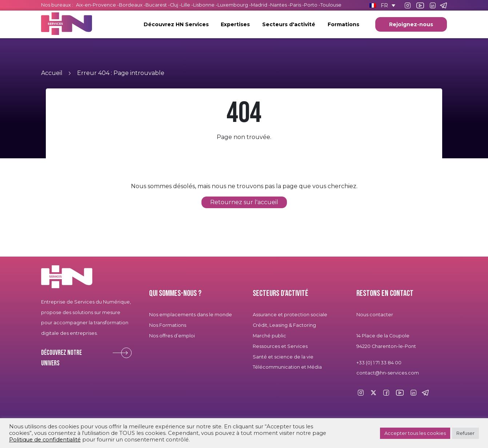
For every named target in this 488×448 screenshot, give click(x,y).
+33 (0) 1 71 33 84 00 (379, 363)
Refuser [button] (465, 433)
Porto (311, 5)
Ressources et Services (280, 346)
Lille (186, 5)
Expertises (235, 24)
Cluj (174, 5)
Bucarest (156, 5)
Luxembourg (233, 5)
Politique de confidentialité (45, 440)
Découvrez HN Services (176, 24)
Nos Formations (168, 325)
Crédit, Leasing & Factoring (284, 325)
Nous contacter (375, 315)
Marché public (269, 336)
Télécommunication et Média (287, 367)
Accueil (52, 73)
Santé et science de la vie (283, 357)
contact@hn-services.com (388, 373)
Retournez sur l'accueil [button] (244, 202)
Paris (295, 5)
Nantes (279, 5)
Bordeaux (131, 5)
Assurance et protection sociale (290, 315)
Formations (343, 24)
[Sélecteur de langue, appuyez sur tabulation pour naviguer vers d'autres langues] (382, 5)
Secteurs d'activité (289, 24)
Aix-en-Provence (96, 5)
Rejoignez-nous (411, 24)
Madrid (259, 5)
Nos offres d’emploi (172, 336)
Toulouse (331, 5)
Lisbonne (204, 5)
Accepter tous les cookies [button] (415, 433)
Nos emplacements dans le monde (191, 315)
